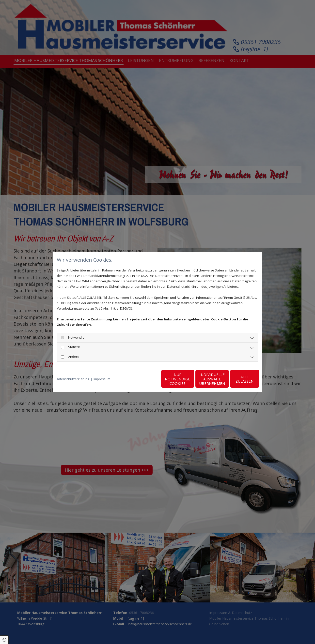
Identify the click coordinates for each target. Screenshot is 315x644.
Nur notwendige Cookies (143, 379)
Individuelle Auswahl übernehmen (190, 379)
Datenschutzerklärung (73, 379)
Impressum (102, 379)
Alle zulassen (236, 379)
